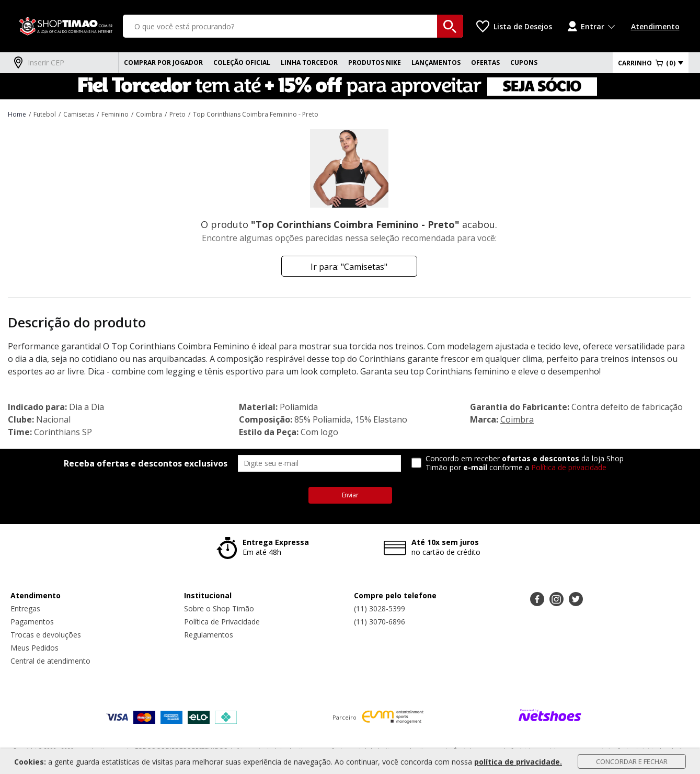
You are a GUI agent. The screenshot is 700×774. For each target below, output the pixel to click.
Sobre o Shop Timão (219, 608)
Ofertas (485, 62)
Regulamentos (209, 635)
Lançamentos (436, 62)
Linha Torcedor (309, 62)
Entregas (25, 608)
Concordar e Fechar (632, 761)
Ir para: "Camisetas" (349, 267)
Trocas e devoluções (46, 635)
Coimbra (517, 419)
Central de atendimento (50, 661)
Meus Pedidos (35, 648)
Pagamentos (32, 622)
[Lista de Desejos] (514, 26)
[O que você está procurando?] (293, 26)
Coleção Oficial (242, 62)
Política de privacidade (569, 467)
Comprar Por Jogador (163, 62)
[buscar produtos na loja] (450, 26)
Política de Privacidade (222, 622)
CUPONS (524, 62)
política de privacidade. (518, 762)
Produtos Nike (375, 62)
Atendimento (655, 26)
